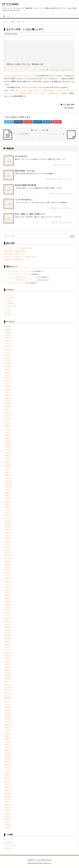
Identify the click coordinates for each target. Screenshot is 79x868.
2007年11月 (8, 690)
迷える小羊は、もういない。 (26, 171)
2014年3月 (8, 473)
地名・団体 (8, 315)
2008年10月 (8, 659)
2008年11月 (8, 656)
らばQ (43, 70)
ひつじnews (10, 4)
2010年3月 (8, 610)
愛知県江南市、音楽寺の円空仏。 (15, 254)
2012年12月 (8, 516)
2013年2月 (8, 510)
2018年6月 (8, 326)
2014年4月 (8, 470)
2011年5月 (8, 570)
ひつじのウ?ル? (21, 156)
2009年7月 (8, 633)
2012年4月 (8, 538)
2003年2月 (8, 813)
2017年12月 (8, 344)
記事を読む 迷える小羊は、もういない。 (59, 179)
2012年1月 (8, 547)
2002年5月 (8, 828)
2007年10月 (8, 693)
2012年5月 (8, 536)
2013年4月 (8, 504)
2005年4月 (8, 779)
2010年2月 (8, 613)
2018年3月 (8, 335)
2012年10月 (8, 521)
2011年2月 (8, 579)
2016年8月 (8, 390)
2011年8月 (8, 561)
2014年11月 (8, 450)
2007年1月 (8, 719)
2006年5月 (8, 742)
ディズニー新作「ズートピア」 (14, 283)
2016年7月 (8, 392)
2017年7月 (8, 358)
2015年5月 (8, 432)
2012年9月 (8, 524)
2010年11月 (8, 587)
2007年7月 (8, 702)
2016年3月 (8, 404)
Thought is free (47, 863)
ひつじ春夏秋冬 (9, 303)
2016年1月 (8, 410)
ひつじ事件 (8, 300)
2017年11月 (8, 347)
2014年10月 (8, 453)
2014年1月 (8, 478)
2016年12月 (8, 378)
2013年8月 (8, 493)
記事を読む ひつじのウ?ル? (63, 165)
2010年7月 (8, 599)
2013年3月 (8, 507)
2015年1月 (8, 444)
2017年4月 (8, 367)
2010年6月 (8, 601)
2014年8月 (8, 458)
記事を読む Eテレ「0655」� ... (62, 222)
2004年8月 (8, 799)
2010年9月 (8, 593)
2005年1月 (8, 788)
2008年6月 (8, 670)
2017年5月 (8, 364)
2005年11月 (8, 759)
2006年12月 (8, 722)
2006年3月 (8, 748)
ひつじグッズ (8, 295)
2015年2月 (8, 441)
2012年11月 (8, 518)
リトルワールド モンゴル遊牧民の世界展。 (19, 248)
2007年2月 (8, 716)
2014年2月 (8, 475)
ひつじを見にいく (10, 298)
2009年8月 (8, 630)
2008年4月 (8, 676)
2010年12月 (8, 584)
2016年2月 (8, 407)
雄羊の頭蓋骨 (48, 90)
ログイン (7, 840)
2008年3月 (8, 679)
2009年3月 (8, 644)
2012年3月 (8, 541)
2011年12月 (8, 550)
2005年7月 (8, 770)
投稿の (8, 842)
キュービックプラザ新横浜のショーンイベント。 (20, 277)
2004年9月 (8, 796)
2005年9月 (8, 765)
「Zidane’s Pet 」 (53, 93)
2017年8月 (8, 355)
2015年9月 (8, 421)
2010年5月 (8, 604)
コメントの (9, 845)
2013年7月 (8, 495)
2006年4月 (8, 745)
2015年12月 (8, 412)
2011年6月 (8, 567)
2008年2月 (8, 682)
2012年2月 (8, 544)
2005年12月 (8, 756)
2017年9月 (8, 352)
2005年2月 (8, 785)
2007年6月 (8, 705)
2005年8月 (8, 768)
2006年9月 (8, 730)
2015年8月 (8, 424)
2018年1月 (8, 341)
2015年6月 (8, 430)
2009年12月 (8, 619)
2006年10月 (8, 727)
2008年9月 (8, 662)
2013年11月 (8, 484)
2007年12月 (8, 687)
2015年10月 (8, 418)
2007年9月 (8, 696)
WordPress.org (9, 848)
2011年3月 (8, 576)
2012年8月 (8, 527)
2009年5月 (8, 639)
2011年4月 (8, 573)
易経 (17, 90)
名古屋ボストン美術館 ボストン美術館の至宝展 (20, 257)
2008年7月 (8, 667)
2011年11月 (8, 553)
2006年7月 (8, 736)
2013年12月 (8, 481)
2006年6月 (8, 739)
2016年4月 (8, 401)
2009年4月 (8, 642)
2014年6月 (8, 464)
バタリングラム (39, 93)
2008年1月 (8, 684)
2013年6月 (8, 498)
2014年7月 (8, 461)
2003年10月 (8, 808)
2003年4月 (8, 811)
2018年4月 (8, 332)
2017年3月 (8, 369)
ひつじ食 (7, 312)
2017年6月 (8, 361)
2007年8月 (8, 699)
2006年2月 (8, 750)
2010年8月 (8, 596)
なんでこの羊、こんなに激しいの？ (61, 70)
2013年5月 (8, 501)
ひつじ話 (7, 309)
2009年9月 (8, 627)
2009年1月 (8, 650)
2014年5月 (8, 467)
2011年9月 (8, 558)
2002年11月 (8, 816)
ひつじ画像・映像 (68, 104)
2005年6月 (8, 773)
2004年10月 (8, 793)
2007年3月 (8, 713)
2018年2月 (8, 338)
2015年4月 (8, 435)
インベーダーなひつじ (23, 200)
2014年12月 (8, 447)
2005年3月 (8, 782)
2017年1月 (8, 375)
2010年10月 (8, 590)
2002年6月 (8, 825)
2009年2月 (8, 647)
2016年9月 (8, 387)
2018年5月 (8, 329)
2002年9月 (8, 819)
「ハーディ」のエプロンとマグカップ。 (17, 271)
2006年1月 (8, 753)
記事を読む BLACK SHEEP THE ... (61, 193)
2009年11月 (8, 621)
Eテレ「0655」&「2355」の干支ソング (30, 214)
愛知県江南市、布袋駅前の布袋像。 (16, 251)
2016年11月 (8, 381)
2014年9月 (8, 455)
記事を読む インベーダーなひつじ (61, 208)
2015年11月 (8, 415)
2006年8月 (8, 733)
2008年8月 (8, 664)
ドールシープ (25, 90)
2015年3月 (8, 438)
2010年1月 (8, 616)
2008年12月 (8, 653)
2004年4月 (8, 802)
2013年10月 (8, 487)
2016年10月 (8, 384)
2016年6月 (8, 395)
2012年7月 (8, 530)
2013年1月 (8, 513)
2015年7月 (8, 427)
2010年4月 (8, 607)
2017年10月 (8, 349)
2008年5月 (8, 673)
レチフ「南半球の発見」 (23, 93)
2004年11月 (8, 790)
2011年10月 (8, 556)
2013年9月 (8, 490)
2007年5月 (8, 707)
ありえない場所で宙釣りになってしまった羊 (20, 76)
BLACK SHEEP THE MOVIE (26, 185)
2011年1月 (8, 581)
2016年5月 (8, 398)
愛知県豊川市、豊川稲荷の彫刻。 (15, 260)
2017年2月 (8, 372)
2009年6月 (8, 636)
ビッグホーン (37, 90)
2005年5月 (8, 776)
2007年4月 (8, 710)
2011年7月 (8, 564)
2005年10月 (8, 762)
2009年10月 (8, 624)
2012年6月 (8, 533)
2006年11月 (8, 725)
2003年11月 (8, 805)
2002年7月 (8, 822)
